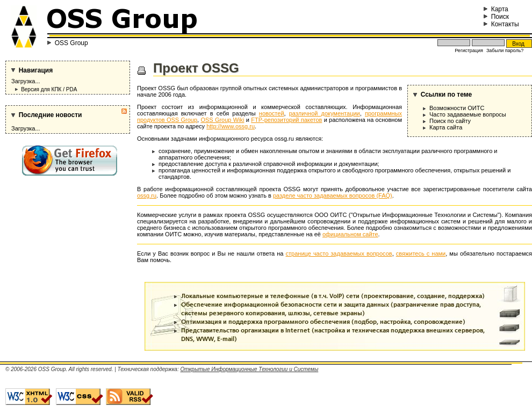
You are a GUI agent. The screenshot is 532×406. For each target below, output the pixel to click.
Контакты (501, 24)
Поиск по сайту (450, 121)
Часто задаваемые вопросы (468, 114)
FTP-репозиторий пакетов (286, 120)
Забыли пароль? (505, 50)
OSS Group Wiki (222, 120)
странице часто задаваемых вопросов (339, 253)
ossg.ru (147, 195)
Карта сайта (446, 127)
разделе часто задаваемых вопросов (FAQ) (333, 195)
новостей (272, 113)
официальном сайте (350, 234)
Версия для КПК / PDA (49, 89)
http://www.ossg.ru (231, 126)
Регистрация (469, 50)
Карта (496, 9)
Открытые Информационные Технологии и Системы (249, 369)
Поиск (496, 17)
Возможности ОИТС (457, 108)
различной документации (325, 113)
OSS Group (71, 43)
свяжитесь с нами (421, 253)
